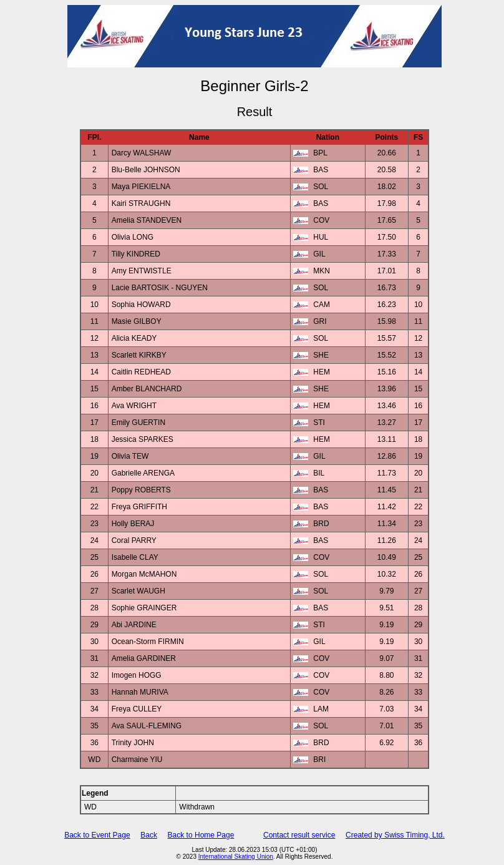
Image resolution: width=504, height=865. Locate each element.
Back (149, 835)
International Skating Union (236, 857)
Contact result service (299, 835)
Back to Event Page (97, 835)
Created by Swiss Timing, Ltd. (395, 835)
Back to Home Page (201, 835)
